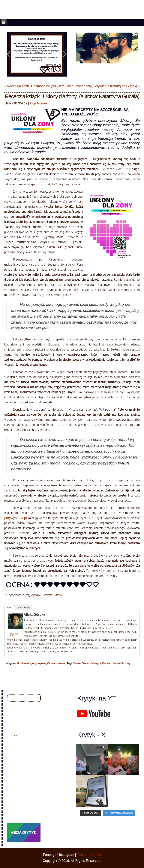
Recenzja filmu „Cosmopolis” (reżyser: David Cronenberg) (50, 86)
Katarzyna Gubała (100, 663)
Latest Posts (24, 608)
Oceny (51, 663)
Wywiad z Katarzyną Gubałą (116, 86)
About (10, 608)
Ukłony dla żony (121, 663)
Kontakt (95, 855)
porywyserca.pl (16, 518)
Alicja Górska (38, 103)
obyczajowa (39, 663)
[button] (8, 54)
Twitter (82, 855)
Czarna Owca (52, 595)
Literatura (25, 663)
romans (60, 663)
